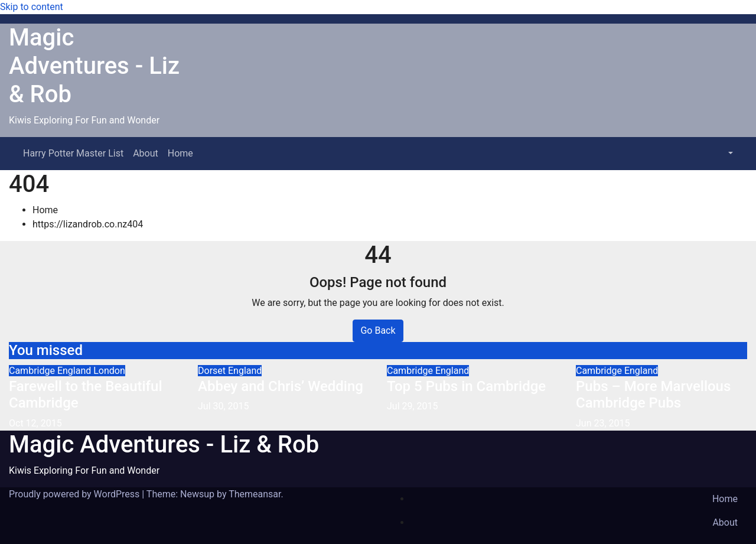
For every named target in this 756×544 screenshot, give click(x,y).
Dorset (213, 371)
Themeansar (255, 494)
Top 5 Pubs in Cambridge (466, 386)
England (75, 371)
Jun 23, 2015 (603, 423)
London (109, 371)
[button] (729, 153)
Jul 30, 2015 (224, 406)
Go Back (378, 330)
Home (180, 153)
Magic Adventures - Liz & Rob (94, 66)
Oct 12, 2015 (35, 423)
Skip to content (32, 7)
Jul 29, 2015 (413, 406)
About (146, 153)
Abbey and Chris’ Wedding (281, 386)
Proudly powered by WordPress (75, 494)
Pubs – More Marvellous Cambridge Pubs (653, 395)
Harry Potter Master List (73, 153)
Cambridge (33, 371)
